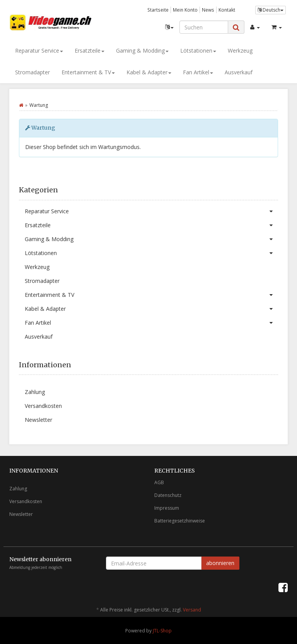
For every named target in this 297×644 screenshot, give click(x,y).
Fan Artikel (198, 72)
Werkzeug (240, 51)
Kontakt (227, 10)
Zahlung (35, 392)
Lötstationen (198, 51)
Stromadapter (32, 72)
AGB (159, 482)
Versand (192, 610)
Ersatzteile (90, 51)
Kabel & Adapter (149, 72)
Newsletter (38, 420)
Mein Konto (185, 10)
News (208, 10)
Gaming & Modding (142, 51)
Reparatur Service (39, 51)
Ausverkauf (239, 72)
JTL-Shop (162, 631)
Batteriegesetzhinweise (180, 521)
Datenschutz (168, 495)
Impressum (167, 508)
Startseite (158, 10)
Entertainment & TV (88, 72)
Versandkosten (43, 406)
